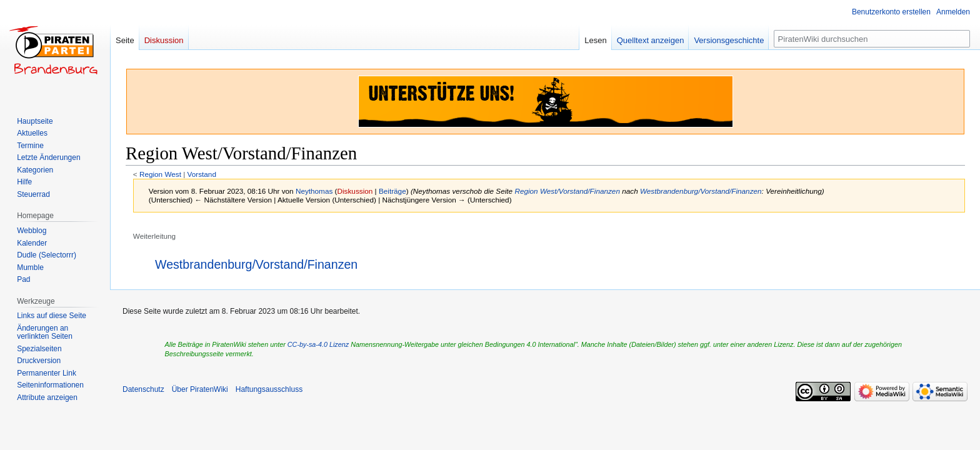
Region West (160, 174)
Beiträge (392, 191)
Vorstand (202, 174)
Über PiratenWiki (200, 389)
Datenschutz (143, 389)
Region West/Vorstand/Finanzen (567, 191)
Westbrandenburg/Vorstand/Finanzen (701, 191)
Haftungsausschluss (269, 389)
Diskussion (355, 191)
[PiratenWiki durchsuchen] (872, 39)
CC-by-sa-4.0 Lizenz (318, 344)
